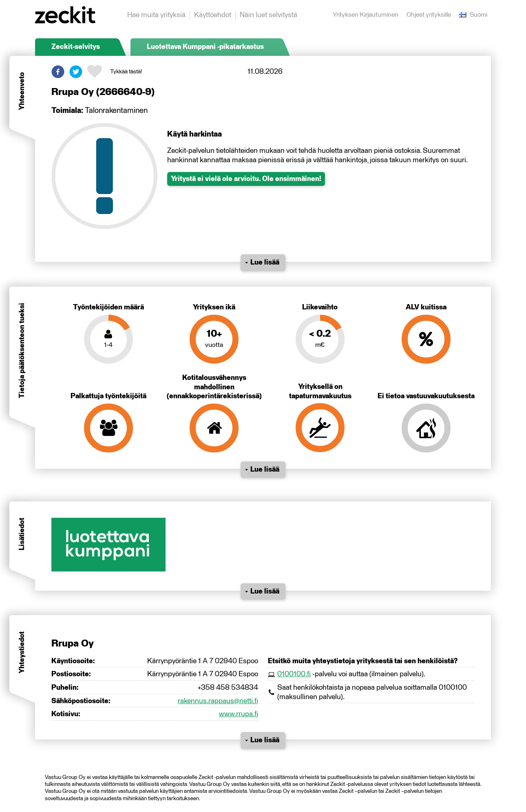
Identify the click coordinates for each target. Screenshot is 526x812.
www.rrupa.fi (239, 714)
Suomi (473, 15)
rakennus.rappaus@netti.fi (218, 701)
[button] (58, 72)
